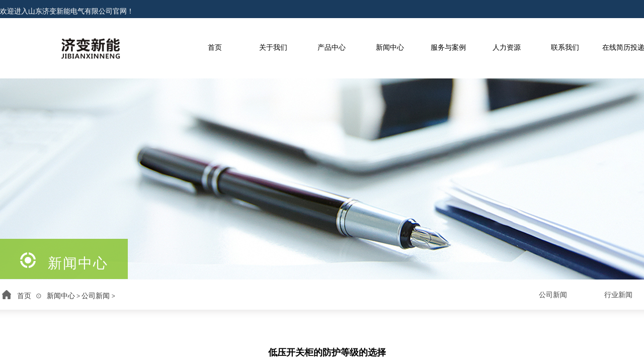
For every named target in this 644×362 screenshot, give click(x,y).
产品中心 (332, 48)
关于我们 (273, 48)
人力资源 (507, 48)
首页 (215, 48)
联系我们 (565, 48)
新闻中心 (390, 48)
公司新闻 (96, 296)
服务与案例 (448, 48)
